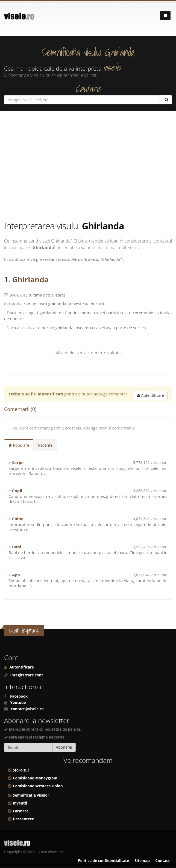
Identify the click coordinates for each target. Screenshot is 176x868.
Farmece (21, 811)
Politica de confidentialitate (103, 861)
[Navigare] (165, 16)
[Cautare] (166, 100)
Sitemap (142, 861)
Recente (46, 445)
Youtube (18, 703)
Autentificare (151, 395)
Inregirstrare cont (26, 675)
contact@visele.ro (27, 709)
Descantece (23, 819)
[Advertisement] (88, 166)
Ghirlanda (30, 279)
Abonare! (64, 747)
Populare (19, 445)
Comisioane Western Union (38, 786)
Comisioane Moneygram (35, 778)
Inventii (20, 803)
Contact (162, 861)
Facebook (19, 696)
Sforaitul (21, 770)
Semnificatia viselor (31, 795)
